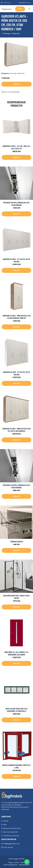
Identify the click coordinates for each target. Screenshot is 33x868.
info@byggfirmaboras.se (25, 3)
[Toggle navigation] (29, 9)
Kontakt (16, 862)
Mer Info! (17, 84)
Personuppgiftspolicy (11, 865)
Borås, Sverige (7, 3)
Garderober (16, 33)
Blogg (10, 862)
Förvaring (7, 33)
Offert (5, 825)
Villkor (23, 862)
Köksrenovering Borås (10, 832)
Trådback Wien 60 (17, 542)
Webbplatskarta (24, 865)
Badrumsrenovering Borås (12, 828)
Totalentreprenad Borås (11, 836)
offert (20, 9)
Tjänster (6, 821)
